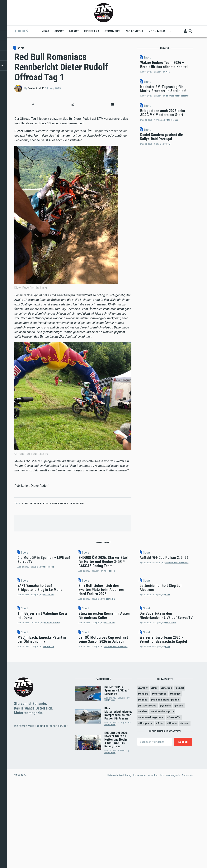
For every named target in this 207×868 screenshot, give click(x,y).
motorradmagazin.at (152, 808)
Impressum (139, 866)
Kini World (77, 504)
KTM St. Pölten (40, 504)
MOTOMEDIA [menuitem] (135, 31)
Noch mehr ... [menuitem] (159, 33)
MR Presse (182, 691)
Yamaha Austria (58, 689)
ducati (186, 814)
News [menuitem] (45, 31)
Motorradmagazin (170, 866)
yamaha (167, 796)
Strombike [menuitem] (113, 31)
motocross (160, 784)
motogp (168, 778)
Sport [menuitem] (59, 31)
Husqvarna (116, 648)
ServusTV (175, 808)
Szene (144, 790)
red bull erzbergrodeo (166, 790)
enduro (144, 784)
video (144, 802)
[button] (33, 104)
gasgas (177, 784)
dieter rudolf (60, 504)
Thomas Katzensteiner (180, 136)
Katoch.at (153, 866)
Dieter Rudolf (36, 88)
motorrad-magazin (163, 802)
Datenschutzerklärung (119, 866)
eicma (180, 796)
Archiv (144, 778)
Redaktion (188, 866)
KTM (187, 90)
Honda (173, 814)
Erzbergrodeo (148, 796)
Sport (21, 48)
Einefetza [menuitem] (92, 31)
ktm (26, 504)
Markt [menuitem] (74, 31)
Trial (161, 814)
